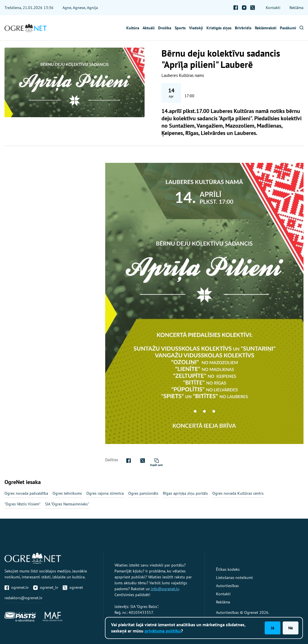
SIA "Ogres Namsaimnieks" (67, 504)
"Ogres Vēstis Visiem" (23, 504)
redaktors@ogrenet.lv (23, 598)
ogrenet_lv (46, 587)
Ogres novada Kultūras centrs (238, 493)
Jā (273, 628)
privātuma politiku (163, 631)
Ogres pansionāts (143, 493)
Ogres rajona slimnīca (105, 493)
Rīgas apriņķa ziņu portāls (185, 493)
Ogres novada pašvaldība (26, 493)
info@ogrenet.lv (165, 589)
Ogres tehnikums (67, 493)
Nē (291, 628)
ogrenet (73, 587)
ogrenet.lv (17, 587)
